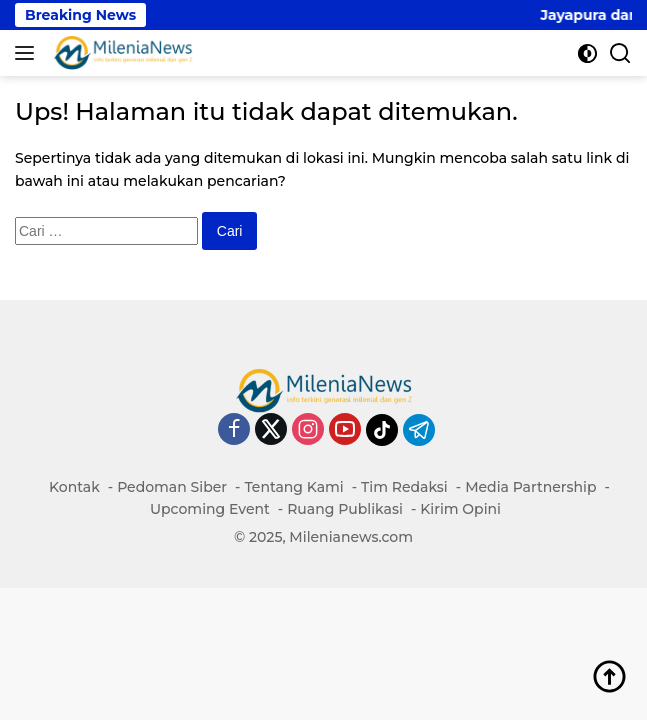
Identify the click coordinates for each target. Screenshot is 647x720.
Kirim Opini (460, 509)
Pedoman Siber (172, 487)
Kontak (74, 487)
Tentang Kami (293, 487)
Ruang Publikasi (345, 509)
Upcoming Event (210, 509)
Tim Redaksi (404, 487)
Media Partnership (530, 487)
